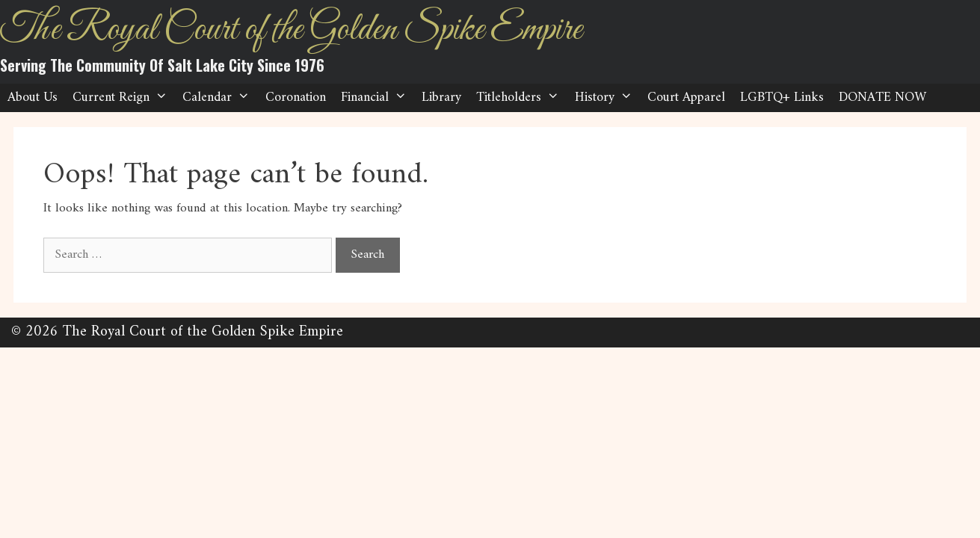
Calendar (220, 98)
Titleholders (521, 98)
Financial (377, 98)
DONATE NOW (882, 98)
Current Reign (124, 98)
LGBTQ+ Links (782, 98)
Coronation (296, 98)
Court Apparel (686, 98)
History (607, 98)
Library (441, 98)
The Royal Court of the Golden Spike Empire (291, 30)
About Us (33, 98)
